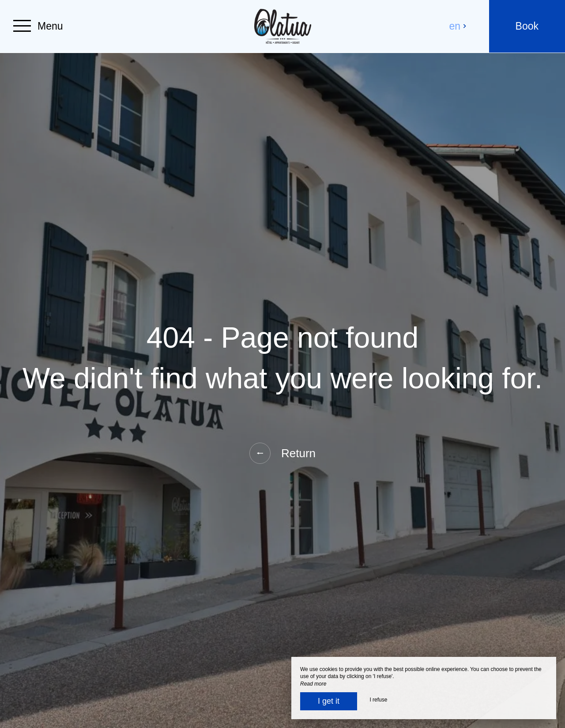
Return (282, 453)
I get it (329, 701)
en (458, 26)
